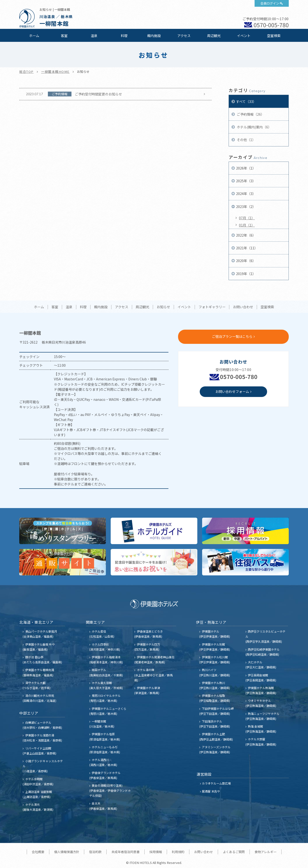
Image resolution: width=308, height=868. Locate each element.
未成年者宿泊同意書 (125, 852)
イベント (244, 36)
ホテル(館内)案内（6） (254, 127)
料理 (124, 36)
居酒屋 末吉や (211, 791)
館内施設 (154, 36)
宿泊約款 (95, 852)
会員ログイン (270, 3)
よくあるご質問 (234, 852)
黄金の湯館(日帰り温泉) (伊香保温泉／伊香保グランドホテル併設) (110, 790)
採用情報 (156, 852)
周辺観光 (214, 36)
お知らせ (163, 307)
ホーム (34, 36)
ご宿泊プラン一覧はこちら (232, 336)
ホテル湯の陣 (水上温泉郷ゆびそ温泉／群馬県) (154, 675)
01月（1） (247, 225)
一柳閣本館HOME (55, 72)
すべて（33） (246, 101)
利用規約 (178, 852)
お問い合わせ (243, 307)
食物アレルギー (266, 852)
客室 (64, 36)
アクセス (184, 36)
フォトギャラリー (212, 307)
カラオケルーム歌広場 (216, 783)
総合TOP (26, 72)
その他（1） (246, 140)
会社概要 (38, 852)
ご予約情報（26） (250, 114)
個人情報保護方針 (67, 852)
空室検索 (274, 36)
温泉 (94, 36)
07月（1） (247, 218)
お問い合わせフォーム (232, 391)
